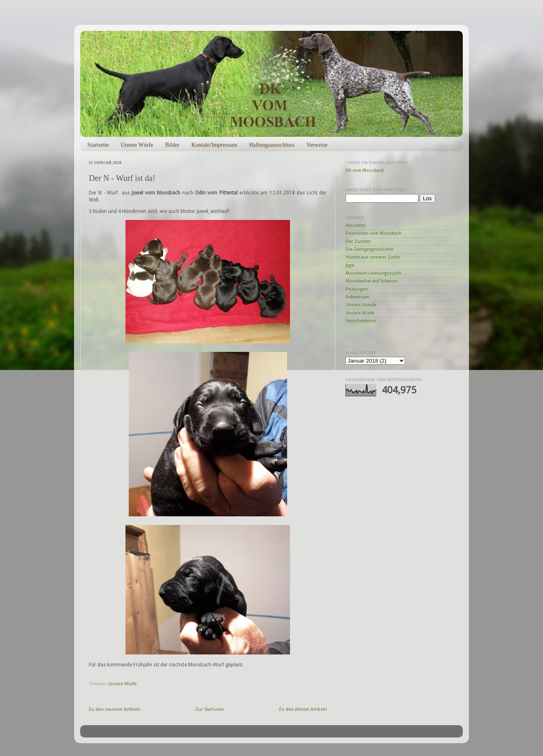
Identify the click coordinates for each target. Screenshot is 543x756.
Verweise (317, 145)
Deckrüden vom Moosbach (374, 233)
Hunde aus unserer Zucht (373, 257)
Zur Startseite (210, 709)
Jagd (350, 265)
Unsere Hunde (361, 305)
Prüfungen (357, 289)
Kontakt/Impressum (214, 145)
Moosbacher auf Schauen (372, 281)
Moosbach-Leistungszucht (373, 273)
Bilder (172, 145)
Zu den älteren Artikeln (303, 709)
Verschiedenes (361, 321)
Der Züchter (358, 242)
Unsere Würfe (137, 145)
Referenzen (357, 297)
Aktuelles (355, 225)
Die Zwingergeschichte (369, 249)
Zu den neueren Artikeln (114, 709)
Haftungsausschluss (271, 145)
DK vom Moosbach (365, 170)
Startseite (98, 145)
